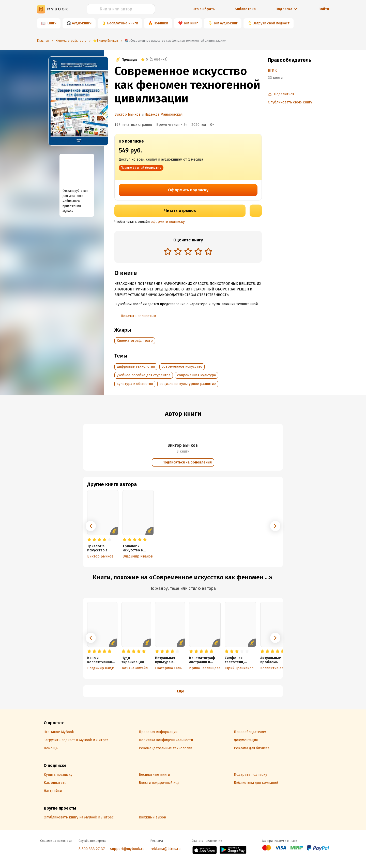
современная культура (196, 375)
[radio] (168, 251)
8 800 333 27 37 (92, 849)
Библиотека (245, 9)
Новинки (161, 23)
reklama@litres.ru (165, 849)
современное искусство (182, 367)
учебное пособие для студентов (144, 375)
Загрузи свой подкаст (271, 23)
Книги (51, 23)
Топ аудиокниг (225, 23)
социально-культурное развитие (188, 384)
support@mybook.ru (127, 849)
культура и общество (135, 384)
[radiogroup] (188, 252)
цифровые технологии (136, 367)
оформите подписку (168, 222)
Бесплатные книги (123, 23)
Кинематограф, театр (135, 341)
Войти (324, 9)
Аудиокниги (82, 23)
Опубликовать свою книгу (290, 102)
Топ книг (191, 23)
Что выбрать (204, 9)
